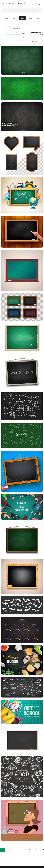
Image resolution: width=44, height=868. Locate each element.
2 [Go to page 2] (37, 850)
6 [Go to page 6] (9, 850)
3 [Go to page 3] (30, 850)
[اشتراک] (21, 3)
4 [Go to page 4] (23, 850)
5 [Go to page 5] (16, 850)
